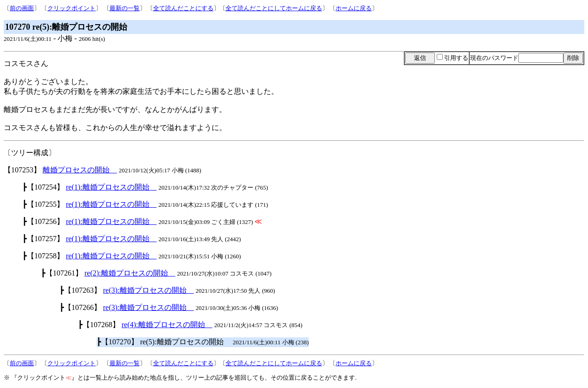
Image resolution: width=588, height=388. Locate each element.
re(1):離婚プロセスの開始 (111, 187)
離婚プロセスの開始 (80, 170)
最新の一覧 (125, 8)
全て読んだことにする (183, 8)
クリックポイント (71, 8)
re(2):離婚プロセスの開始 (130, 273)
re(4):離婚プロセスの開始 (167, 325)
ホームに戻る (354, 8)
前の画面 (22, 8)
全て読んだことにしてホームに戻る (274, 8)
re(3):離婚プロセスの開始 (149, 290)
